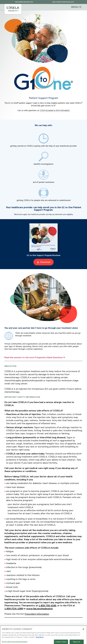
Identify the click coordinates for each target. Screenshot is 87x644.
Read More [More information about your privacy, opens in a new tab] (40, 639)
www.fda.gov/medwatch (39, 609)
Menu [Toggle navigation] (76, 7)
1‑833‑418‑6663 (62, 110)
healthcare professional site (63, 2)
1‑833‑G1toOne (46, 110)
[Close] (83, 631)
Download (44, 264)
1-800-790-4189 (47, 606)
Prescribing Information (24, 2)
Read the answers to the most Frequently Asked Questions (35, 359)
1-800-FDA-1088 (14, 609)
